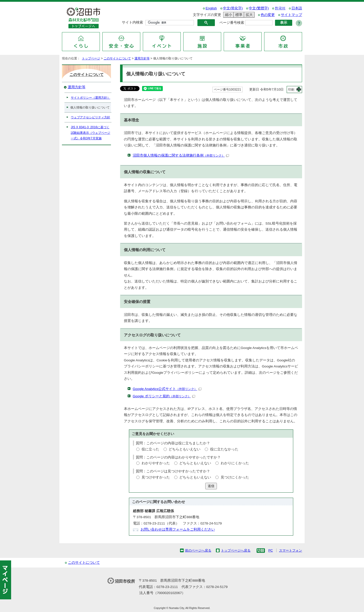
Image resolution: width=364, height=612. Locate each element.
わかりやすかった (156, 463)
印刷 (291, 90)
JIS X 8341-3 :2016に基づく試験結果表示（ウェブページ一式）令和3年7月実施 (90, 133)
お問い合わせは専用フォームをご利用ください (178, 529)
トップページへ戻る (236, 550)
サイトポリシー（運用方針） (90, 98)
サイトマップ (291, 15)
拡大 (248, 15)
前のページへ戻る (198, 550)
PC (270, 550)
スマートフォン (291, 550)
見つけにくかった (235, 477)
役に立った (150, 449)
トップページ (91, 58)
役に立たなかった (224, 449)
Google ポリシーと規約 (164, 396)
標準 (238, 15)
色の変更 (268, 15)
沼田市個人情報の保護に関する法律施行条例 (181, 155)
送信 (211, 486)
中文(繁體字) (259, 8)
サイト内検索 (132, 22)
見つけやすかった (156, 477)
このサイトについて (117, 58)
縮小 (228, 15)
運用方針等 (142, 58)
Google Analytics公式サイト (167, 389)
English (211, 8)
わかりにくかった (235, 463)
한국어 (280, 8)
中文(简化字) (233, 8)
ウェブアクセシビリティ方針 (90, 117)
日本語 (297, 8)
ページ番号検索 (232, 23)
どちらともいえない (185, 449)
